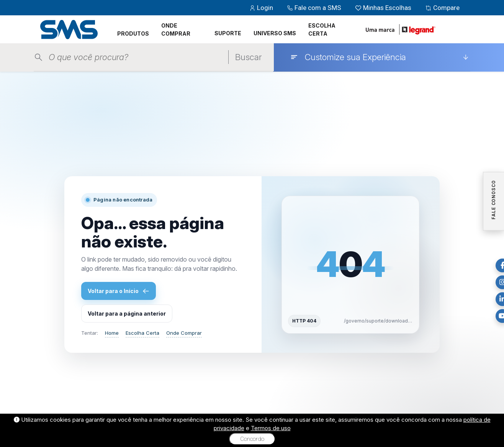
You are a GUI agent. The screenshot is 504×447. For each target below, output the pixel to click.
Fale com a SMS (315, 8)
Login (262, 8)
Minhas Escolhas (384, 8)
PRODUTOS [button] (133, 34)
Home (112, 333)
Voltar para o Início (119, 291)
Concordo (252, 439)
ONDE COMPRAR (176, 29)
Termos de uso (271, 428)
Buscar (248, 57)
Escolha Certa (142, 333)
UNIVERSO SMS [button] (275, 33)
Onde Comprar (184, 333)
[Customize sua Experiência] (379, 57)
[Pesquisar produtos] (137, 57)
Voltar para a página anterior (127, 314)
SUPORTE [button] (228, 33)
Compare (442, 8)
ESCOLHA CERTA (322, 29)
